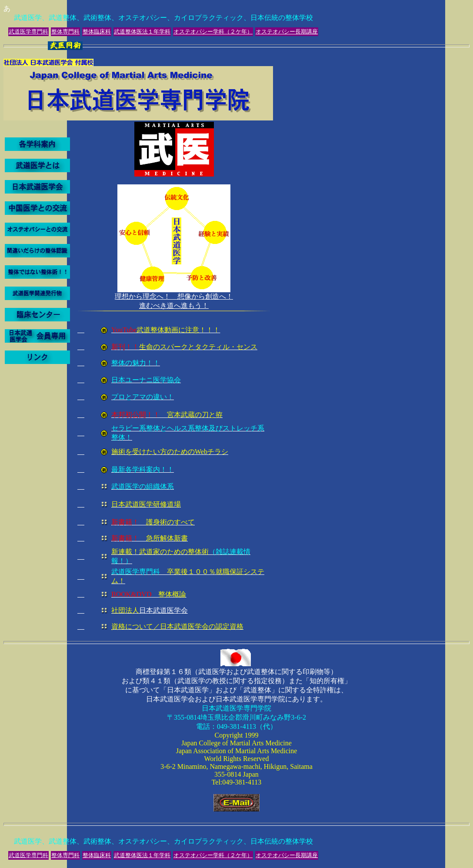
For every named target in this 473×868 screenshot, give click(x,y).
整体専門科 (65, 32)
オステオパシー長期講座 (287, 32)
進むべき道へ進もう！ (174, 469)
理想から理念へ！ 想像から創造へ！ (174, 296)
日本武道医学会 (150, 610)
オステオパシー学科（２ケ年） (213, 32)
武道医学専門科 (28, 32)
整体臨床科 (97, 32)
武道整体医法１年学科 (142, 32)
